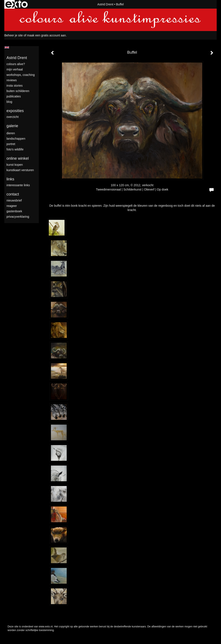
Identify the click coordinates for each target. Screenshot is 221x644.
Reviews (12, 80)
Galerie (12, 126)
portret (11, 144)
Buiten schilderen (18, 91)
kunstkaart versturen (20, 170)
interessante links (18, 185)
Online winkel (18, 158)
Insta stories (15, 86)
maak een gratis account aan (46, 35)
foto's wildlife (15, 149)
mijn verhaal (15, 69)
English (7, 47)
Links (10, 179)
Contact (13, 194)
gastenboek (14, 211)
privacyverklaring (18, 217)
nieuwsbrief (14, 200)
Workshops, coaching (21, 75)
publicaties (14, 96)
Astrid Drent (105, 4)
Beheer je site (14, 35)
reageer (12, 206)
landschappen (16, 139)
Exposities (15, 111)
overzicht (13, 117)
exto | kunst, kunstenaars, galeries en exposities (17, 4)
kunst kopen (15, 165)
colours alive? (16, 64)
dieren (11, 133)
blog (9, 102)
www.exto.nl (46, 627)
